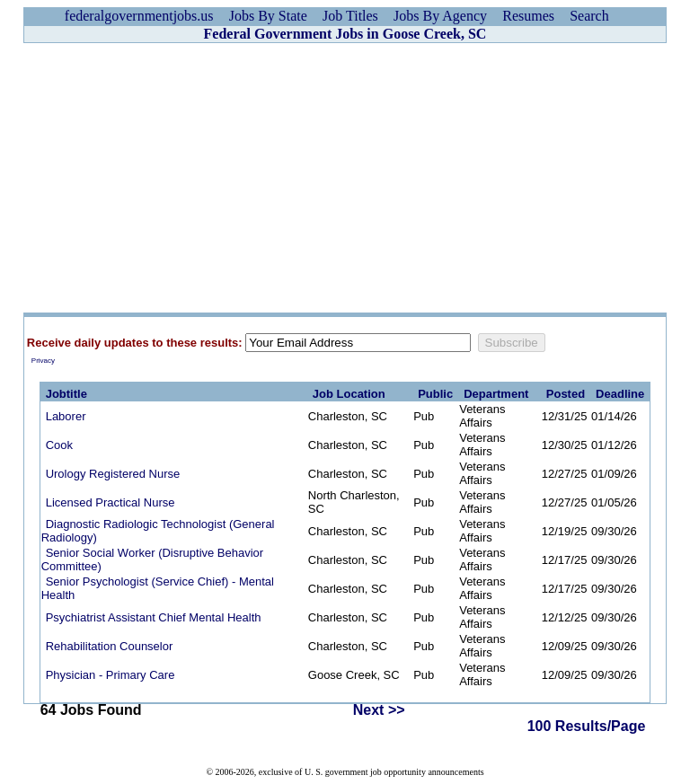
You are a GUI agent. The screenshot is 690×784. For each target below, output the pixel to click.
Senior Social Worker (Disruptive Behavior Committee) (153, 559)
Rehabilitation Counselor (110, 646)
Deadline (620, 394)
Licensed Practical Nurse (111, 502)
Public (435, 394)
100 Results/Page (587, 726)
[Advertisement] (345, 178)
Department (496, 394)
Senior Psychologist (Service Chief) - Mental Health (158, 588)
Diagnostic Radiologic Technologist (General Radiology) (158, 531)
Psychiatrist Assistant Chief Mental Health (154, 617)
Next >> (379, 710)
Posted (566, 394)
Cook (59, 445)
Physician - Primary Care (111, 675)
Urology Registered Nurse (113, 474)
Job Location (349, 394)
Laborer (66, 416)
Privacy (43, 361)
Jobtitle (66, 394)
